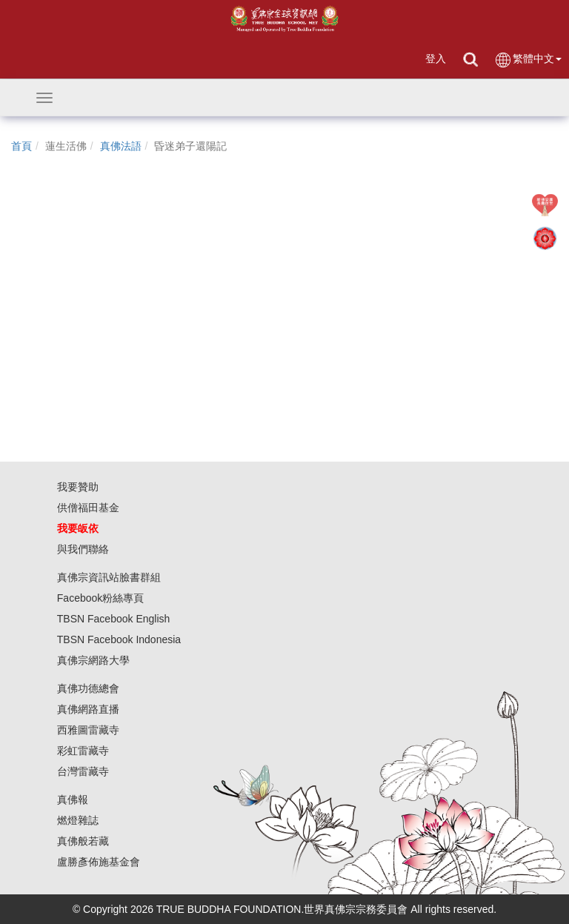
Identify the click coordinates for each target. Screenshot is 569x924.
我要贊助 (78, 487)
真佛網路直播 (88, 709)
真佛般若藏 (83, 841)
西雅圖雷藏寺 (88, 730)
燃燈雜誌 (78, 820)
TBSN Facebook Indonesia (119, 639)
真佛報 (73, 800)
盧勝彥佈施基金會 (99, 862)
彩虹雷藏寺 (83, 751)
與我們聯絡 (83, 549)
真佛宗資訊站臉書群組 (109, 577)
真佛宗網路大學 (93, 660)
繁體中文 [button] (528, 60)
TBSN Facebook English (114, 619)
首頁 (21, 146)
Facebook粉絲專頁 (100, 598)
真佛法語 (121, 146)
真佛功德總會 (88, 688)
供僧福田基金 (88, 508)
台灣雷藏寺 (83, 771)
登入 (436, 59)
